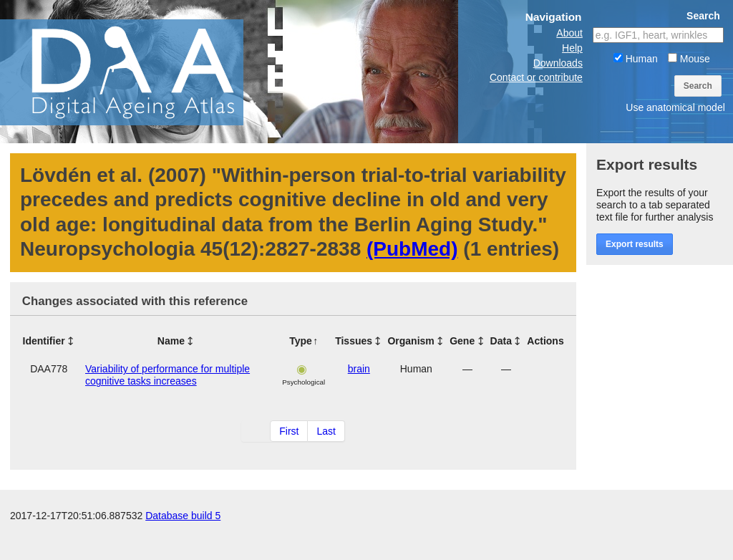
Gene (462, 341)
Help (572, 48)
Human (636, 59)
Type (301, 341)
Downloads (558, 63)
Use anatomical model (675, 107)
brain (359, 369)
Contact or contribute (536, 77)
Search (698, 86)
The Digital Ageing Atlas (143, 72)
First (289, 431)
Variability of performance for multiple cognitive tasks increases (168, 375)
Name (171, 341)
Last (326, 431)
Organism (411, 341)
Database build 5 (183, 546)
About (569, 33)
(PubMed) (412, 249)
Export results (635, 244)
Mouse (689, 59)
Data (501, 341)
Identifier (44, 341)
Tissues (354, 341)
